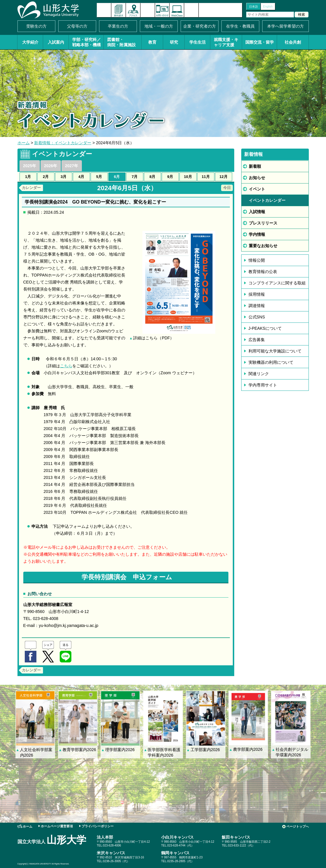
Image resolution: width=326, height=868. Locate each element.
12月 (223, 177)
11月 (206, 177)
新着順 (255, 166)
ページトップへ (298, 826)
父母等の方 (77, 26)
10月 (188, 177)
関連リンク (259, 374)
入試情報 (257, 212)
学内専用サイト (263, 385)
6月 (117, 177)
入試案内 (56, 42)
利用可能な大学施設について (275, 351)
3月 (64, 177)
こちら (66, 366)
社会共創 (293, 42)
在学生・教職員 (240, 26)
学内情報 (257, 234)
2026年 (51, 166)
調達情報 (257, 306)
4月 (81, 177)
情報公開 (257, 260)
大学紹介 (30, 42)
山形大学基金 (221, 10)
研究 (174, 42)
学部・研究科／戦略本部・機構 (87, 42)
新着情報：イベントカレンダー (63, 143)
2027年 (72, 166)
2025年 (30, 166)
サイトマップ (191, 10)
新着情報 (104, 10)
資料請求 (119, 10)
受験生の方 (36, 26)
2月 (46, 177)
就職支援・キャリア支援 (226, 42)
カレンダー (31, 188)
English (268, 7)
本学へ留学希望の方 (286, 26)
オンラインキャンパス (177, 10)
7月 (135, 177)
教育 (152, 42)
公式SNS (257, 317)
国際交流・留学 (260, 42)
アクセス (133, 10)
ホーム (24, 143)
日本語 (253, 7)
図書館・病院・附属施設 (121, 42)
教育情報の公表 (263, 272)
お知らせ (257, 178)
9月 (170, 177)
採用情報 (257, 294)
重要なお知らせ (263, 246)
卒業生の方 (118, 26)
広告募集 (257, 340)
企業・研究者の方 (200, 26)
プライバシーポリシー (98, 826)
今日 (227, 188)
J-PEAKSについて (265, 328)
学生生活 (198, 42)
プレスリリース (263, 223)
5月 (99, 177)
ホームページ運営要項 (57, 826)
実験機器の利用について (271, 362)
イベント (257, 189)
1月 (28, 177)
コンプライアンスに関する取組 (277, 283)
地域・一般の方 (159, 26)
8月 (152, 177)
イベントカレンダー (148, 10)
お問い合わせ (162, 10)
